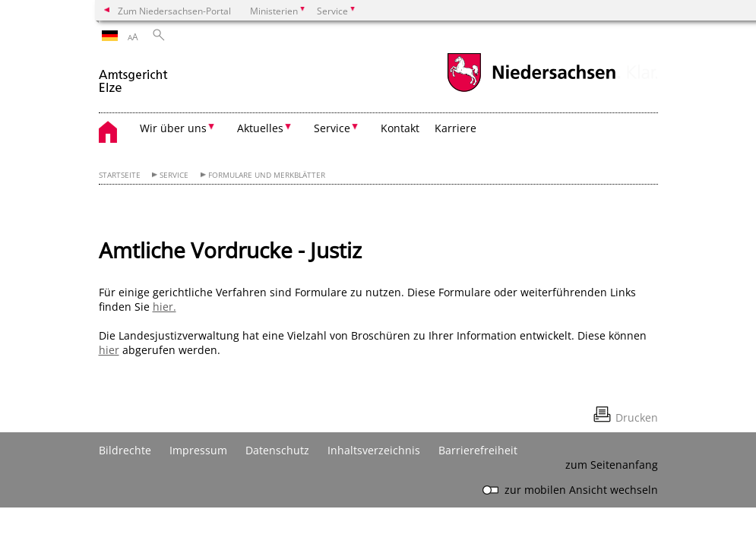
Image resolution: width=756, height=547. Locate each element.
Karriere (455, 128)
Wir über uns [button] (173, 128)
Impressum (198, 450)
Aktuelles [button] (260, 128)
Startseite (120, 175)
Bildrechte (125, 450)
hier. (164, 307)
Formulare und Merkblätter (267, 175)
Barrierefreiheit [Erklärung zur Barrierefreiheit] (478, 450)
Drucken (637, 417)
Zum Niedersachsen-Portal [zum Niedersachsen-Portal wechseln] (174, 11)
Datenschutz (277, 450)
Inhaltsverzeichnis (374, 450)
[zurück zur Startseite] (134, 75)
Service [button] (332, 128)
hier (109, 350)
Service (174, 175)
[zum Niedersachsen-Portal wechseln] (531, 90)
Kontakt (400, 128)
